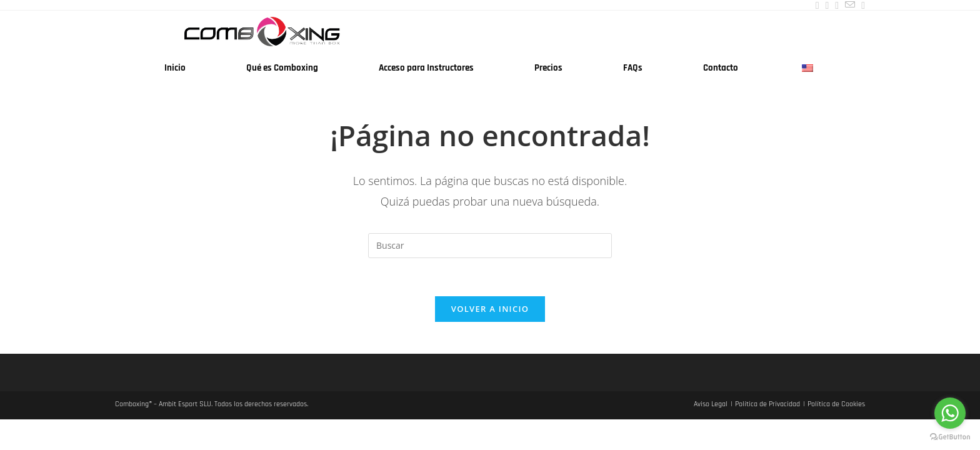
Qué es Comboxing (282, 68)
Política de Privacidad (767, 404)
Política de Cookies (836, 404)
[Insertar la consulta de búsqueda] (490, 246)
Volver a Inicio (490, 309)
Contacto (721, 68)
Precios (548, 68)
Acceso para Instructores (426, 68)
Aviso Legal (711, 404)
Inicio (175, 68)
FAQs (633, 68)
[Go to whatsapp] (950, 413)
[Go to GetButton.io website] (950, 437)
